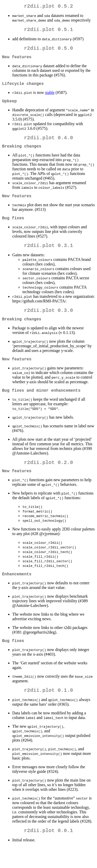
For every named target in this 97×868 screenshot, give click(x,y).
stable (50, 98)
